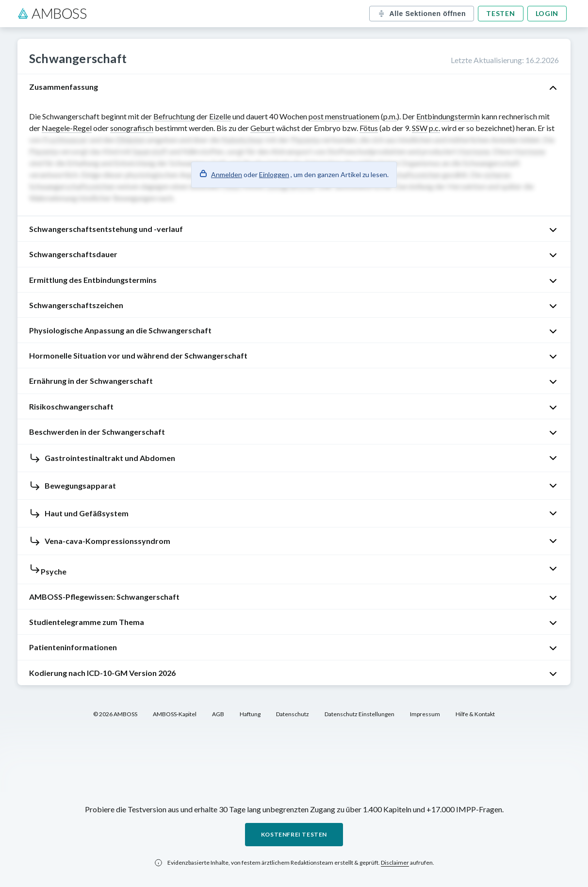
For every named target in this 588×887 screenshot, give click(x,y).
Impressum (425, 714)
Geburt (262, 128)
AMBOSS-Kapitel (175, 714)
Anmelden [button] (227, 174)
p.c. (434, 128)
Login (547, 13)
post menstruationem (344, 116)
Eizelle (220, 116)
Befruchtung (174, 116)
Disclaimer (395, 862)
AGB (218, 714)
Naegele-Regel (67, 128)
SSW (420, 128)
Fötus (369, 128)
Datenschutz (293, 714)
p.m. (390, 116)
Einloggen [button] (274, 174)
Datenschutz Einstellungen (359, 714)
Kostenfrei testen (294, 834)
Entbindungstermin (448, 116)
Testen (500, 13)
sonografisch (132, 128)
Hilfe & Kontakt (475, 714)
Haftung (250, 714)
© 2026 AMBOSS (115, 714)
